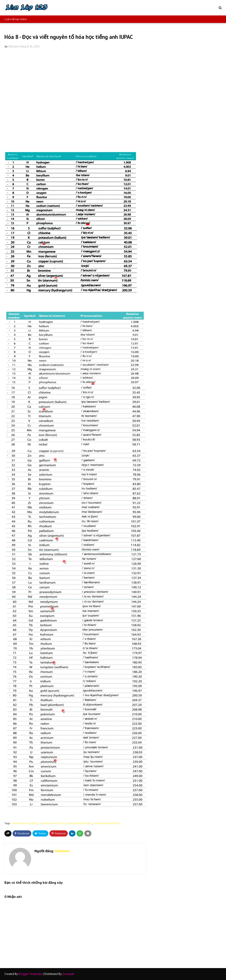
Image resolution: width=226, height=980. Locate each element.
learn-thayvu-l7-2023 (52, 823)
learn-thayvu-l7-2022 (25, 823)
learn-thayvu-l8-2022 (80, 823)
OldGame (14, 46)
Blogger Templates (30, 974)
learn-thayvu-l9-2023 (107, 823)
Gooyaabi (68, 974)
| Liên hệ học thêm (16, 19)
